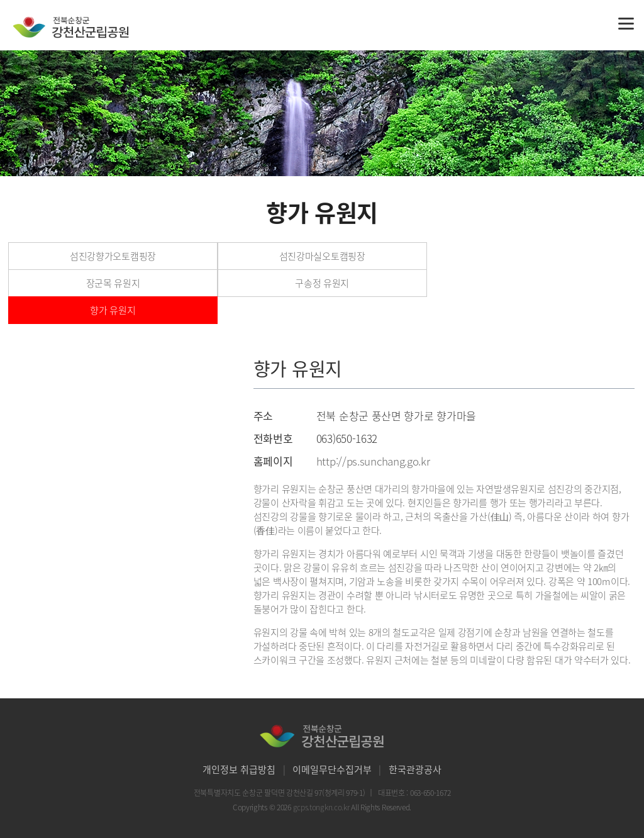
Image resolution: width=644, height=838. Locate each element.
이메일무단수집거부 (332, 769)
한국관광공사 (415, 769)
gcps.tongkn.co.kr (322, 807)
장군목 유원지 (113, 283)
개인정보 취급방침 (239, 769)
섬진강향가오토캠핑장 (113, 256)
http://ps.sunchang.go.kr (373, 461)
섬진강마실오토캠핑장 (322, 256)
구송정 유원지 (322, 283)
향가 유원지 (113, 310)
